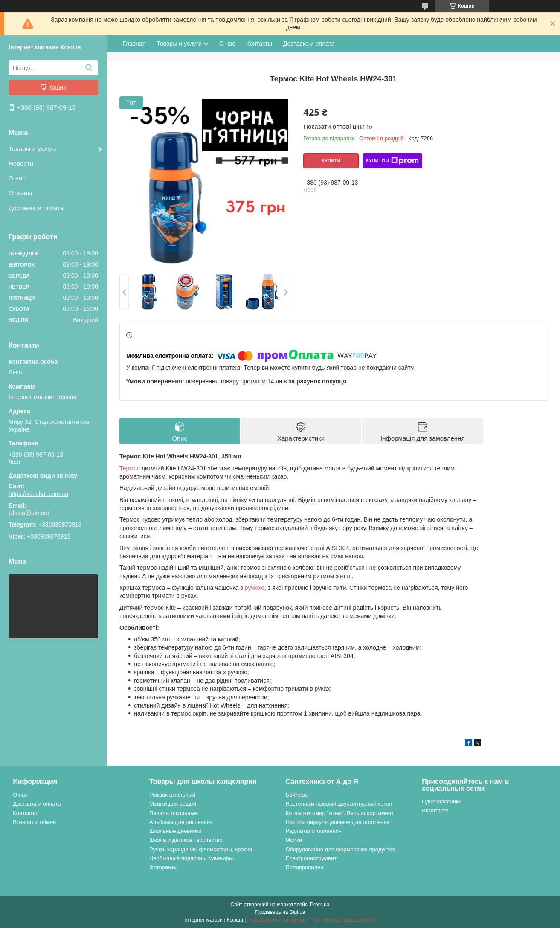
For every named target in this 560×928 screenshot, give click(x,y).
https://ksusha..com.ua (38, 494)
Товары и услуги (33, 149)
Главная (134, 43)
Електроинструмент (311, 858)
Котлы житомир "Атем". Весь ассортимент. (340, 813)
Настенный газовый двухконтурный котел (339, 804)
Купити (331, 161)
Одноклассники (442, 802)
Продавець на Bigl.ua (280, 912)
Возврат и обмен (34, 822)
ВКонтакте (435, 811)
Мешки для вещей (173, 804)
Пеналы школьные (173, 813)
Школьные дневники (176, 831)
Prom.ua (320, 905)
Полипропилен (305, 867)
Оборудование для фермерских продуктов (341, 849)
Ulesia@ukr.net (29, 513)
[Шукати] (88, 68)
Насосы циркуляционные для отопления (338, 822)
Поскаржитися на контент (278, 920)
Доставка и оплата (36, 208)
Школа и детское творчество (186, 840)
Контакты (259, 43)
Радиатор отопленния (314, 831)
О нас (17, 178)
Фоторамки (163, 867)
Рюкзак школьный (172, 795)
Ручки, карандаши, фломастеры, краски (201, 849)
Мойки (294, 840)
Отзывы (20, 193)
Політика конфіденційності (344, 920)
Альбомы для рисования (181, 822)
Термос (130, 468)
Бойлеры (297, 795)
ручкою (255, 588)
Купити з (392, 161)
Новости (21, 164)
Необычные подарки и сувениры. (192, 858)
